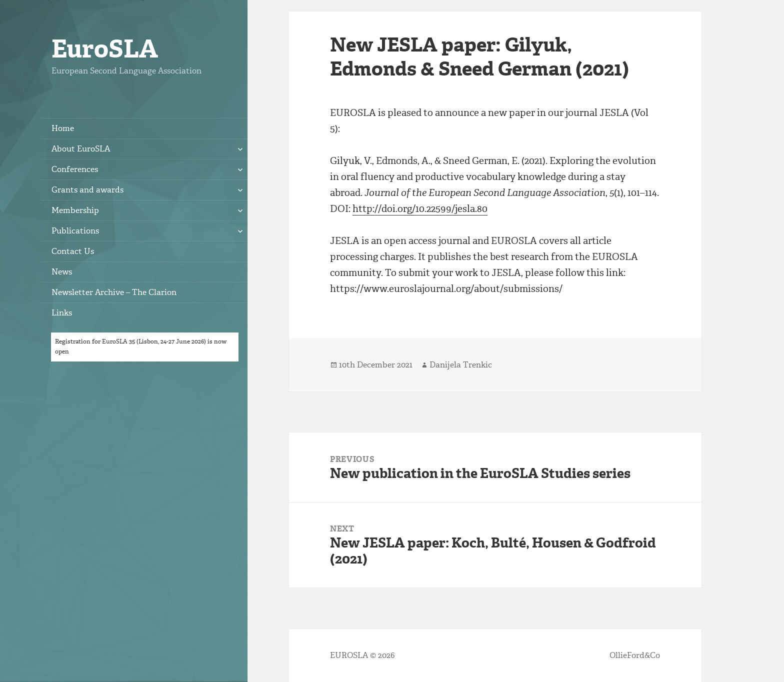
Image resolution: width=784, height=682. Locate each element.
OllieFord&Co (635, 655)
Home (63, 128)
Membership (75, 210)
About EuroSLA (81, 149)
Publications (75, 231)
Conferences (75, 169)
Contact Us (73, 251)
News (62, 272)
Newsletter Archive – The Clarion (114, 292)
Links (62, 313)
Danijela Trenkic (461, 365)
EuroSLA (105, 49)
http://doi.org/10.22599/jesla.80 (420, 209)
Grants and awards (87, 190)
